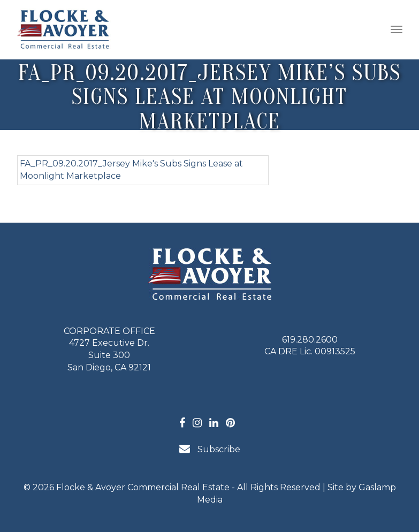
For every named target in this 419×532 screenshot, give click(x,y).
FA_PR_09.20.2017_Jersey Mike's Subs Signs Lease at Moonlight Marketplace (131, 170)
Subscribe (210, 449)
